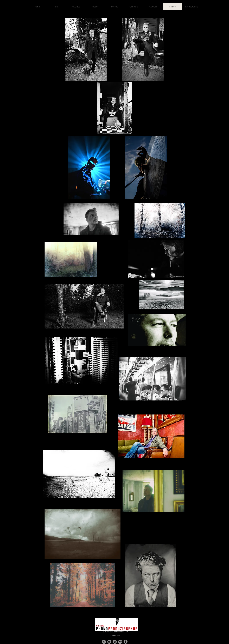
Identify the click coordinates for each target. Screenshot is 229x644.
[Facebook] (126, 642)
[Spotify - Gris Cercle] (115, 642)
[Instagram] (104, 642)
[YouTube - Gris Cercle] (109, 642)
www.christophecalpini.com (116, 632)
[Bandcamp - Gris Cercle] (120, 642)
